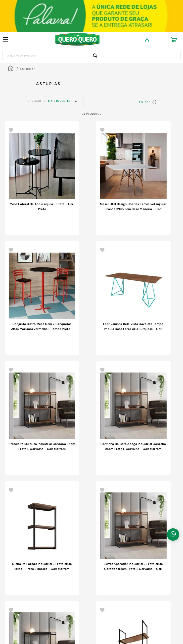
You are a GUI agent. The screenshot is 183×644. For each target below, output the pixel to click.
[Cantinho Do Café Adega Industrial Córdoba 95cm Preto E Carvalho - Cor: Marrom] (133, 418)
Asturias (28, 69)
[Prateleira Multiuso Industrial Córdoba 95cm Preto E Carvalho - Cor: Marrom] (42, 418)
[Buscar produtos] (96, 55)
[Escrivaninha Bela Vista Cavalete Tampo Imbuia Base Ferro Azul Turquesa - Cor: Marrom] (133, 298)
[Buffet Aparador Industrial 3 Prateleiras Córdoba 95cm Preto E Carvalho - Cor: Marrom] (133, 538)
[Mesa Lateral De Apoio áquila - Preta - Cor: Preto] (42, 178)
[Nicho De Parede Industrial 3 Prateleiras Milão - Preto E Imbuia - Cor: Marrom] (42, 538)
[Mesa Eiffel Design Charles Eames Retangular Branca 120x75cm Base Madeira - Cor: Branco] (133, 178)
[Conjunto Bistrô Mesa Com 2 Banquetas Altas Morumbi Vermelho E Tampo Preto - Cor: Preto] (42, 298)
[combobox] (91, 55)
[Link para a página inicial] (11, 69)
